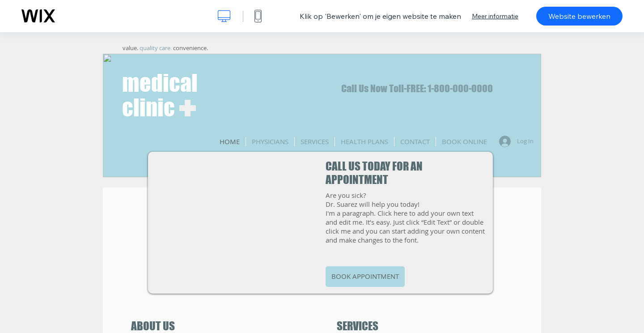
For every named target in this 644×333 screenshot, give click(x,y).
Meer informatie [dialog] (495, 16)
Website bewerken (579, 16)
